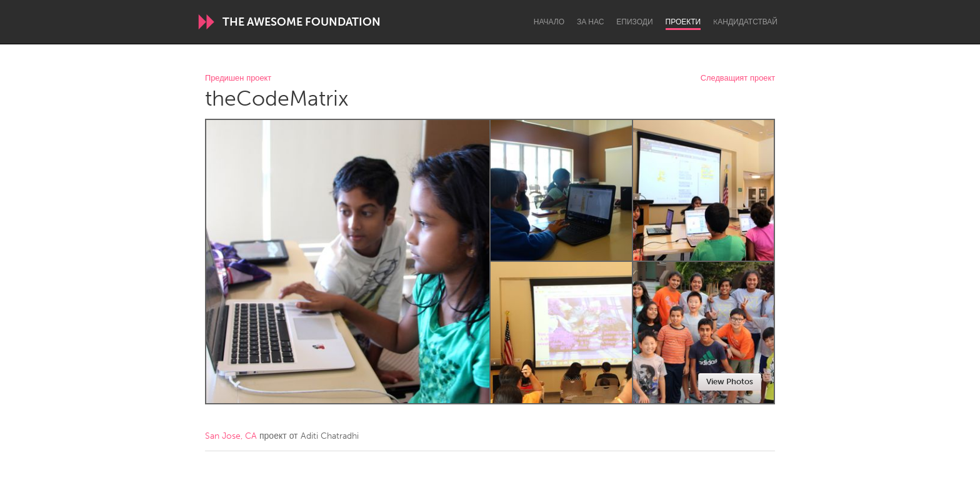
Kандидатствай (745, 22)
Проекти (683, 22)
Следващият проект (738, 78)
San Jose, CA (231, 436)
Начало (549, 22)
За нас (590, 22)
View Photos (730, 382)
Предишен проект (238, 78)
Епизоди (634, 22)
